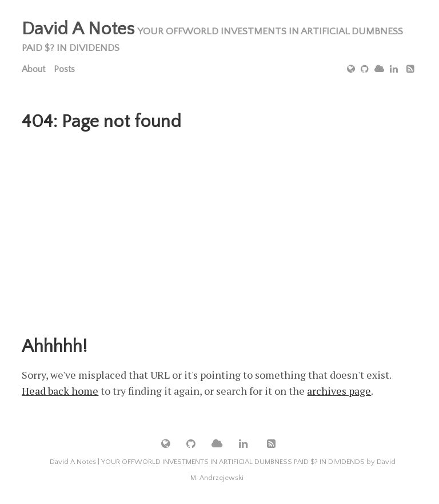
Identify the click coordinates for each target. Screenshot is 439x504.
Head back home (60, 391)
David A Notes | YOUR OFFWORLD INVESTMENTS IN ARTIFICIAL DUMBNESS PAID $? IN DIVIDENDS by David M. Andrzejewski (223, 470)
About (33, 69)
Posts (64, 69)
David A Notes (78, 29)
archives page (339, 391)
